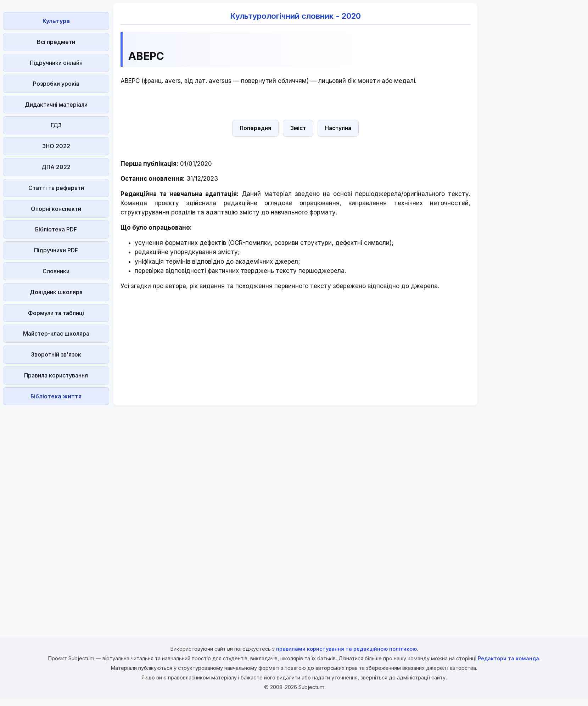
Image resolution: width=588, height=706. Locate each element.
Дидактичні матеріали (56, 105)
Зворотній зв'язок (56, 354)
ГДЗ (56, 125)
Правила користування (56, 375)
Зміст (298, 128)
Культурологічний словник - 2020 (295, 16)
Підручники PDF (56, 250)
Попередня (255, 128)
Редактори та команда (508, 658)
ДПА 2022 (56, 167)
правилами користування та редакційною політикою (346, 649)
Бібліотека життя (56, 396)
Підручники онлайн (56, 63)
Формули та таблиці (56, 313)
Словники (56, 271)
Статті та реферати (56, 188)
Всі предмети (56, 42)
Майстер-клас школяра (56, 334)
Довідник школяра (56, 292)
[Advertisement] (56, 514)
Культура (56, 21)
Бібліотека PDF (56, 229)
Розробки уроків (56, 84)
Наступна (338, 128)
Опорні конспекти (56, 209)
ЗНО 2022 (56, 146)
